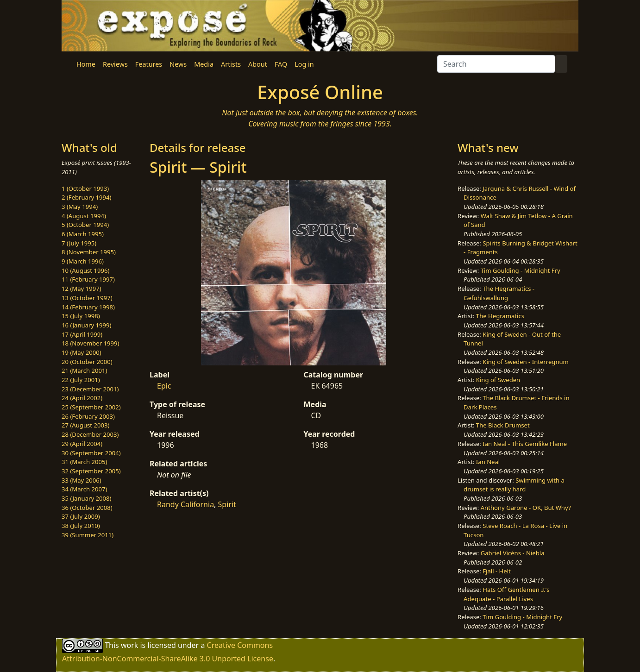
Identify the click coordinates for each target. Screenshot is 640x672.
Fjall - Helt (497, 571)
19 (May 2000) (82, 352)
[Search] (496, 64)
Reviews (115, 64)
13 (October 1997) (87, 298)
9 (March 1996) (83, 261)
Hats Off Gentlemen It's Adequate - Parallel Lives (506, 594)
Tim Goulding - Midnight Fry (521, 270)
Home (86, 64)
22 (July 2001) (81, 380)
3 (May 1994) (80, 207)
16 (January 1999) (86, 325)
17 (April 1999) (82, 334)
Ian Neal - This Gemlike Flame (525, 444)
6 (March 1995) (83, 234)
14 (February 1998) (88, 307)
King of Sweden (498, 380)
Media (204, 64)
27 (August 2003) (85, 425)
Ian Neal (488, 462)
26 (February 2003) (88, 416)
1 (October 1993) (85, 188)
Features (149, 64)
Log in (304, 64)
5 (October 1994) (85, 225)
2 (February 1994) (86, 197)
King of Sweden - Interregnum (526, 362)
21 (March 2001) (84, 371)
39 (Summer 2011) (88, 535)
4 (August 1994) (84, 216)
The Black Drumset (503, 425)
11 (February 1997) (88, 279)
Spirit (227, 504)
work (129, 645)
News (178, 64)
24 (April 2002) (82, 398)
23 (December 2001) (90, 389)
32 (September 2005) (91, 471)
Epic (164, 386)
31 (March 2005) (84, 462)
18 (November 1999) (91, 343)
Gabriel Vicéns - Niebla (513, 553)
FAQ (281, 64)
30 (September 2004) (91, 453)
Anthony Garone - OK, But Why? (526, 508)
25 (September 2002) (91, 407)
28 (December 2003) (90, 434)
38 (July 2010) (81, 526)
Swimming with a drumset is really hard (514, 485)
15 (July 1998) (81, 316)
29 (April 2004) (82, 444)
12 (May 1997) (82, 289)
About (258, 64)
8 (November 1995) (89, 252)
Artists (231, 64)
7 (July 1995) (79, 243)
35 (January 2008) (86, 498)
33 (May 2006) (82, 480)
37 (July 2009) (81, 516)
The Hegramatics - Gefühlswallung (499, 293)
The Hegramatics (500, 316)
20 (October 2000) (87, 362)
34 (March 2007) (84, 489)
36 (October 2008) (87, 508)
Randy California (185, 504)
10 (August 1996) (85, 270)
